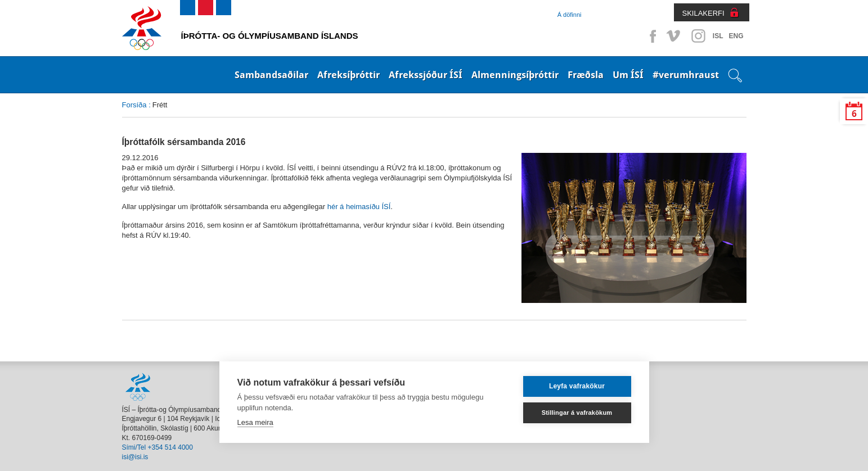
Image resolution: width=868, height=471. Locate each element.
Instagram (698, 36)
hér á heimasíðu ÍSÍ (359, 207)
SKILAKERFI (703, 13)
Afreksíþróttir (348, 75)
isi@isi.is (135, 457)
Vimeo (674, 36)
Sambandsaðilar (271, 75)
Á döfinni (570, 15)
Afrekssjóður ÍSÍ (426, 75)
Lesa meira (255, 422)
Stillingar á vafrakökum (577, 413)
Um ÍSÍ (628, 75)
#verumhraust (686, 75)
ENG (736, 36)
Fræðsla (586, 75)
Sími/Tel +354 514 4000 (158, 447)
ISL (718, 36)
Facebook (651, 36)
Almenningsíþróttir (515, 75)
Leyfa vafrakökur (577, 386)
